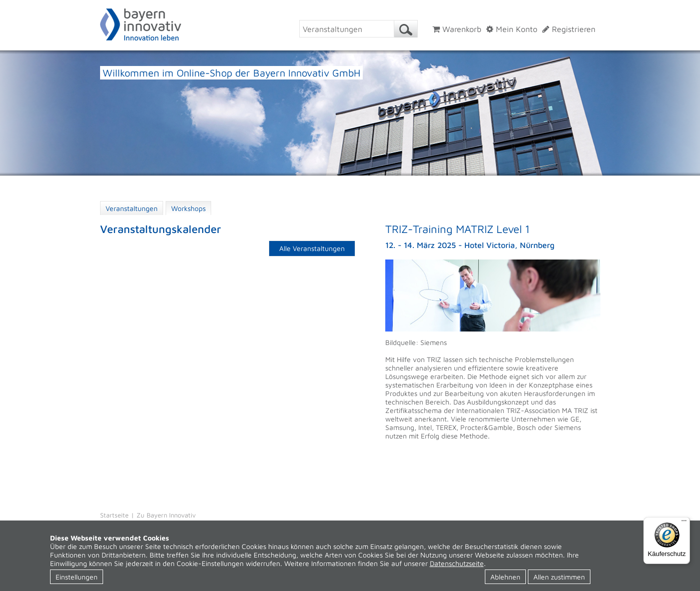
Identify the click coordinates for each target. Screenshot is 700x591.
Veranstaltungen (132, 208)
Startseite (114, 515)
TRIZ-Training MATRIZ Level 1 (458, 229)
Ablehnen (505, 577)
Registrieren (569, 29)
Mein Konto (512, 29)
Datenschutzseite (457, 563)
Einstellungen (77, 577)
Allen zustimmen (559, 577)
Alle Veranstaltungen (312, 248)
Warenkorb (457, 29)
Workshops (188, 208)
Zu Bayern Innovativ (166, 515)
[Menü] (684, 523)
